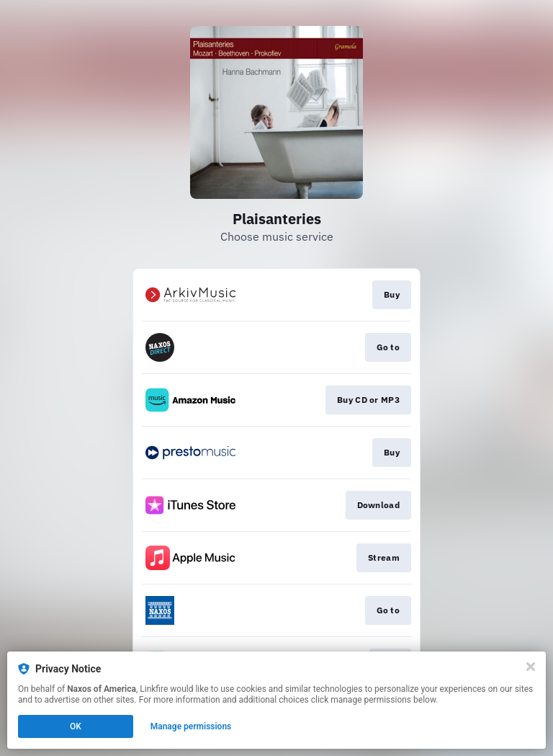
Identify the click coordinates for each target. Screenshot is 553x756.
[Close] (531, 667)
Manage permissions (191, 726)
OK (76, 726)
